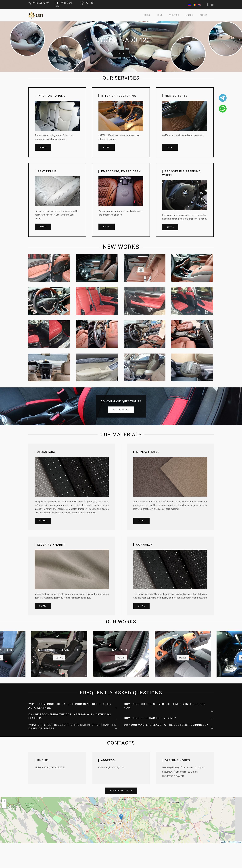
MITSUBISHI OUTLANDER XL (59, 650)
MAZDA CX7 (121, 650)
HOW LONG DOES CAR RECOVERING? (150, 718)
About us (174, 15)
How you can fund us (121, 791)
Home (160, 15)
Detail (43, 147)
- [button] (4, 806)
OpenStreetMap (235, 842)
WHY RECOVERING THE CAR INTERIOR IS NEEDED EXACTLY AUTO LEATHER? (70, 706)
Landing (189, 15)
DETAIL (121, 54)
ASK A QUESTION (121, 410)
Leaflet (224, 842)
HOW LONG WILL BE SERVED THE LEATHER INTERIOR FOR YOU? (165, 706)
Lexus (147, 15)
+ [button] (4, 801)
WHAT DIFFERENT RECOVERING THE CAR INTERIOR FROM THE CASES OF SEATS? (72, 727)
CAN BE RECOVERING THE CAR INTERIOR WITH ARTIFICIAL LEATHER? (70, 716)
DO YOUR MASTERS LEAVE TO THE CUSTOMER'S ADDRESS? (166, 725)
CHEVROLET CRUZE (183, 650)
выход (204, 15)
